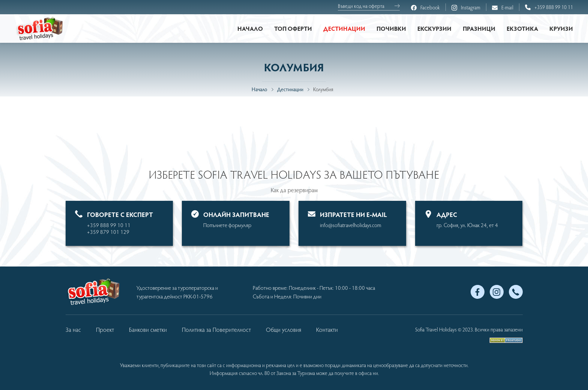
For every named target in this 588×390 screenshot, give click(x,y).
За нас (73, 329)
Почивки (391, 28)
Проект (105, 329)
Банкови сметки (148, 329)
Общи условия (283, 329)
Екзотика (522, 28)
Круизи (561, 28)
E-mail (503, 8)
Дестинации (344, 28)
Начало (250, 28)
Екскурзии (434, 28)
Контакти (327, 329)
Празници (479, 28)
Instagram (466, 8)
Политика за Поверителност (216, 329)
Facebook (425, 8)
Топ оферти (293, 28)
